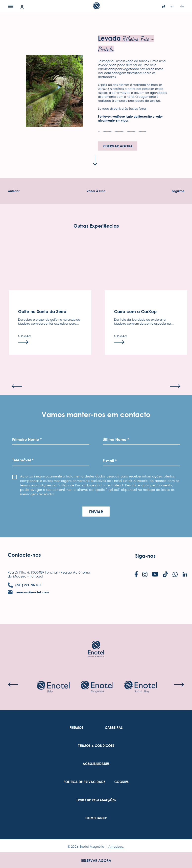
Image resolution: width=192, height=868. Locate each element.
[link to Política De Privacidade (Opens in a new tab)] (84, 782)
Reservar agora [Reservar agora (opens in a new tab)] (118, 146)
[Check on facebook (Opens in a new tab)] (136, 575)
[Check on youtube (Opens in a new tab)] (155, 575)
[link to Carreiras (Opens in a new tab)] (114, 728)
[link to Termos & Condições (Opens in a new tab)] (96, 746)
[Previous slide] (17, 399)
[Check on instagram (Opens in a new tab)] (145, 575)
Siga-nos (145, 556)
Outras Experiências (96, 239)
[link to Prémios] (76, 728)
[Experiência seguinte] (178, 191)
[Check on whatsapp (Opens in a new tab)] (175, 575)
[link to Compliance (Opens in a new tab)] (96, 818)
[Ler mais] (24, 352)
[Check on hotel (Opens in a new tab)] (53, 687)
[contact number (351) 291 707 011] (25, 585)
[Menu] (11, 6)
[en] (173, 6)
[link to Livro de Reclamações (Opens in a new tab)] (96, 800)
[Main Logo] (96, 8)
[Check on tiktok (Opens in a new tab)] (165, 575)
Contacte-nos (24, 555)
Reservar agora (96, 860)
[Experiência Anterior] (14, 191)
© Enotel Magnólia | (96, 847)
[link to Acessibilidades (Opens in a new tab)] (96, 764)
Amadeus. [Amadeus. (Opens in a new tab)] (116, 847)
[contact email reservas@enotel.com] (28, 592)
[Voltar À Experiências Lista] (96, 191)
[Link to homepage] (96, 642)
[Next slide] (175, 399)
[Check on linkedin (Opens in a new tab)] (185, 575)
